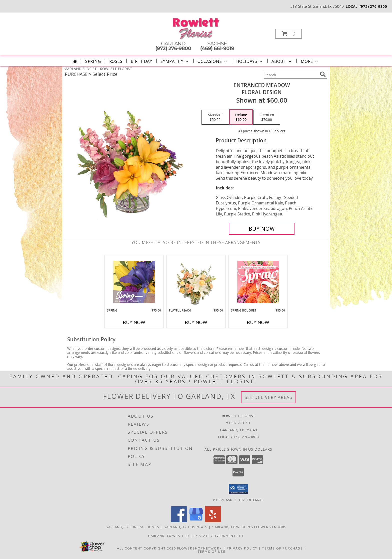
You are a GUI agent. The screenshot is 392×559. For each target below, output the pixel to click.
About (282, 61)
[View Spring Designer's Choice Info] (134, 282)
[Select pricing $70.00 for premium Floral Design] (267, 117)
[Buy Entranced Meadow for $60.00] (262, 229)
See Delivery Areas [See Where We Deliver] (269, 397)
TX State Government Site (219, 535)
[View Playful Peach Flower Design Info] (196, 282)
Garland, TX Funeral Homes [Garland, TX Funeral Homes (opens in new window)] (132, 527)
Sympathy (175, 61)
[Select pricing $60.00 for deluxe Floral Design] (241, 117)
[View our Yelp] (213, 521)
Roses (116, 61)
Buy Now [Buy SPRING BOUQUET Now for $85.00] (258, 322)
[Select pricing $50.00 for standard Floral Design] (215, 117)
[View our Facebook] (179, 521)
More (310, 61)
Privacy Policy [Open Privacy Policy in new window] (242, 548)
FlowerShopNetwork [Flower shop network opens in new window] (200, 548)
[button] (288, 34)
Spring (93, 61)
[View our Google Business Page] (196, 521)
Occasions (213, 61)
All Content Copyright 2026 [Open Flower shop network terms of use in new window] (146, 548)
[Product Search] (291, 75)
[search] (323, 74)
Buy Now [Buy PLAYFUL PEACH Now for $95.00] (196, 322)
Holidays (250, 61)
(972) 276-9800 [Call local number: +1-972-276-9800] (373, 6)
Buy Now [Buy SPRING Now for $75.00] (134, 322)
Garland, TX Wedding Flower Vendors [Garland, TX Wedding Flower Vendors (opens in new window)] (249, 527)
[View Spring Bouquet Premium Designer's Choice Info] (258, 282)
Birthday (141, 61)
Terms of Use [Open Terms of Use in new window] (212, 551)
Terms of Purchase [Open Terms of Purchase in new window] (282, 548)
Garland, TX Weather (169, 535)
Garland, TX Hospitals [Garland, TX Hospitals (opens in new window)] (185, 527)
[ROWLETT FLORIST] (195, 32)
